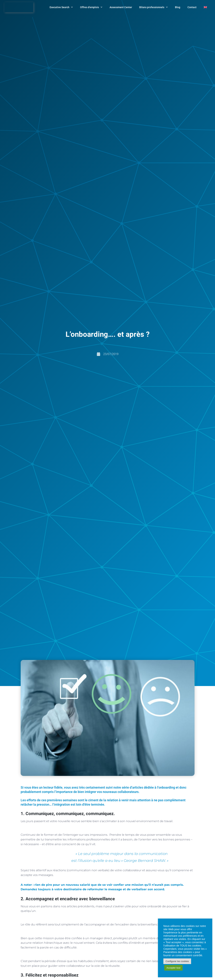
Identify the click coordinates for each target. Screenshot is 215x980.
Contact (192, 7)
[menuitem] (205, 7)
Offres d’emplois (91, 7)
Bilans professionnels (154, 7)
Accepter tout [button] (173, 968)
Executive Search (61, 7)
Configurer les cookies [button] (177, 961)
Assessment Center (121, 7)
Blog (178, 7)
